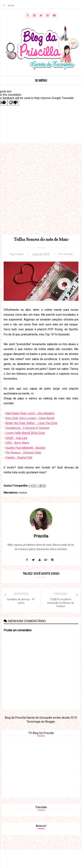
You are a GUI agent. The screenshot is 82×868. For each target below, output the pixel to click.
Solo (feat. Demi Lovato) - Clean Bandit (30, 418)
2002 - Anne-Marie (17, 443)
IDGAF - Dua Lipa (16, 438)
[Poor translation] (13, 103)
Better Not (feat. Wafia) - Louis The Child (31, 423)
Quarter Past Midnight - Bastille (25, 448)
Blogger (50, 722)
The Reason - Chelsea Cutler (23, 453)
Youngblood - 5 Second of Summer (27, 428)
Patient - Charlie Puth (19, 457)
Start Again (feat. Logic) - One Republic (30, 413)
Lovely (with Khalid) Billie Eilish (25, 433)
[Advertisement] (41, 194)
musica (19, 254)
